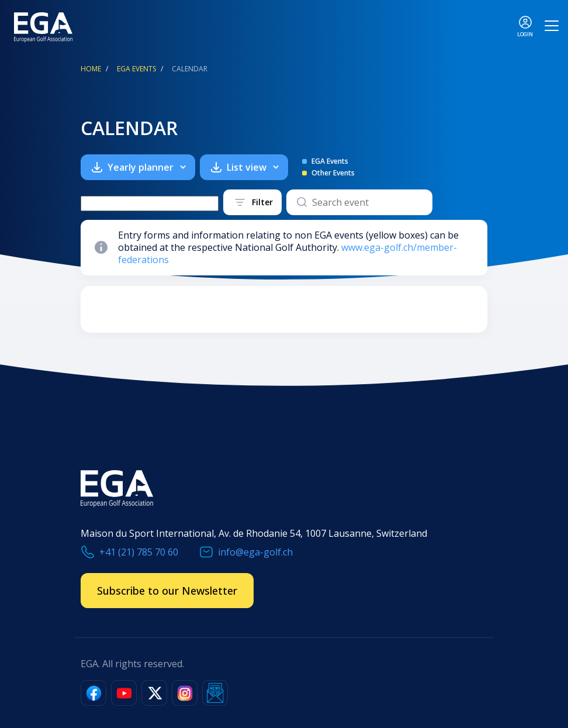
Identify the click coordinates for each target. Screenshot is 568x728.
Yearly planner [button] (147, 167)
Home (91, 69)
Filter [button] (262, 202)
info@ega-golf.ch (255, 552)
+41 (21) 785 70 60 (139, 552)
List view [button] (253, 167)
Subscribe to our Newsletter (167, 591)
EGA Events (136, 69)
